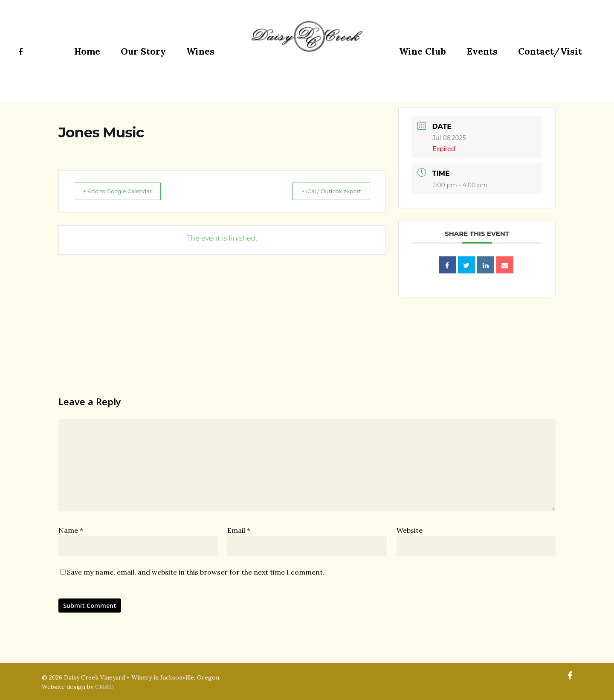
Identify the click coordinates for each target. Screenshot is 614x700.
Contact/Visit (550, 51)
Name (71, 530)
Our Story (143, 51)
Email (239, 530)
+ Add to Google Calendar (124, 191)
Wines (200, 51)
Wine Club (423, 51)
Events (482, 51)
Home (87, 51)
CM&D (104, 687)
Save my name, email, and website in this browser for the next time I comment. (196, 572)
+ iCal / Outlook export (324, 191)
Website (410, 530)
